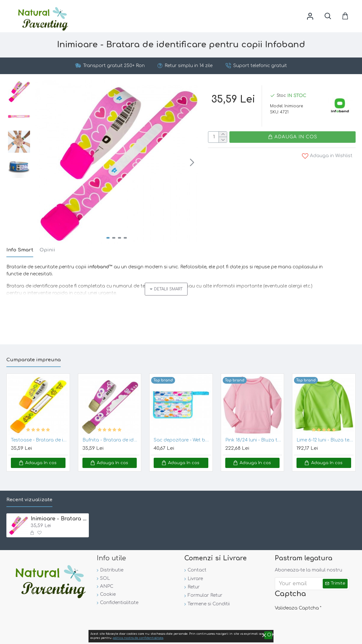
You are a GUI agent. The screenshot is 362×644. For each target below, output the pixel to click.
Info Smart (20, 250)
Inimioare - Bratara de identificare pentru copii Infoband (59, 517)
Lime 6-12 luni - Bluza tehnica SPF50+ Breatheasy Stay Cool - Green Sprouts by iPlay (325, 438)
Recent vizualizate (29, 498)
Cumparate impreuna (34, 358)
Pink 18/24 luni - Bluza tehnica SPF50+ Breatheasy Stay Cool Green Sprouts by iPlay (254, 438)
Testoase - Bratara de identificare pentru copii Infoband (39, 438)
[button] (192, 162)
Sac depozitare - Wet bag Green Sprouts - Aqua (182, 438)
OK (353, 636)
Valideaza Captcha (297, 606)
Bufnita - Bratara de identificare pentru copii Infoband (111, 438)
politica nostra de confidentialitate (299, 636)
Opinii (47, 250)
